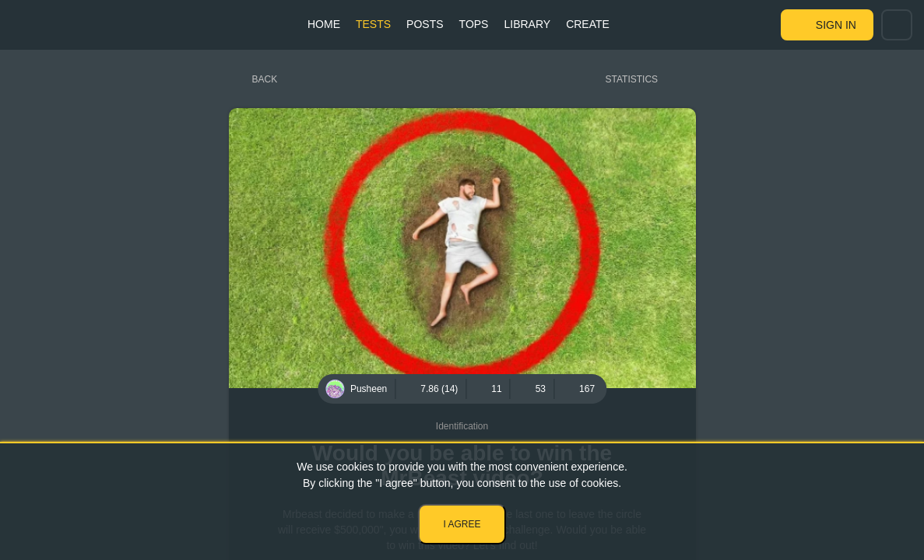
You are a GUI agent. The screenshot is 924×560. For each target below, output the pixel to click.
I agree (462, 524)
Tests (373, 24)
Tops (474, 24)
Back (265, 79)
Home (324, 24)
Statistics (632, 79)
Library (527, 24)
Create (588, 24)
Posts (425, 24)
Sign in (836, 25)
